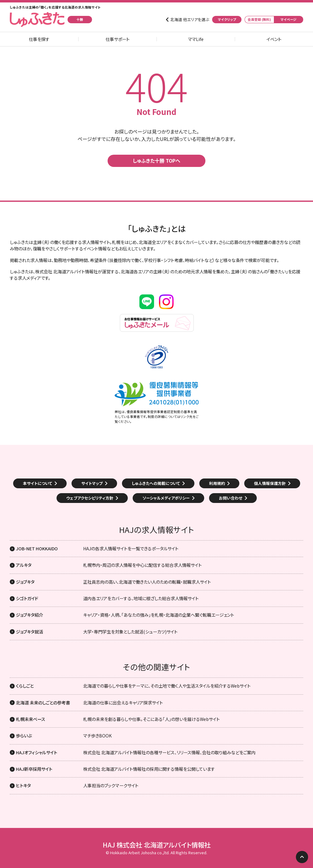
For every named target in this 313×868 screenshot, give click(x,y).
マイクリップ (227, 19)
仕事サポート (118, 39)
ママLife (196, 39)
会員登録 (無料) (259, 19)
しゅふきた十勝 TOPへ (156, 161)
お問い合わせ (231, 498)
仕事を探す (39, 39)
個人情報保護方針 (270, 483)
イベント (274, 39)
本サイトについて (38, 483)
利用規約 (217, 483)
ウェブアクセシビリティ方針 (90, 498)
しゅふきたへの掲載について (156, 483)
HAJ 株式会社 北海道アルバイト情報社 (157, 845)
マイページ (289, 19)
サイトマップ (92, 483)
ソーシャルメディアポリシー (166, 498)
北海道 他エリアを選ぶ (190, 20)
